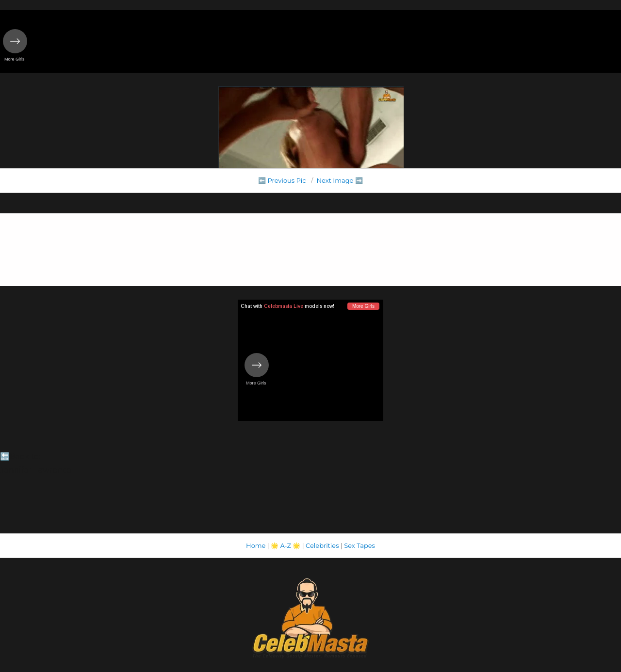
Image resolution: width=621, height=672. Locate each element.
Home (256, 545)
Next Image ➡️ (339, 180)
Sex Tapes (360, 545)
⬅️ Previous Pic (282, 180)
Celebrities (322, 545)
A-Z (286, 545)
